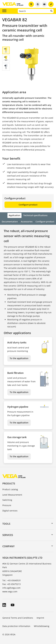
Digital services (10, 511)
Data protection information (16, 626)
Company (8, 546)
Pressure (7, 505)
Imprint (40, 618)
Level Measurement (12, 495)
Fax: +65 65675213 (11, 584)
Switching (7, 500)
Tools (6, 524)
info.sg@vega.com (11, 588)
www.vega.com (10, 592)
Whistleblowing (42, 626)
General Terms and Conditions (18, 618)
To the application (19, 358)
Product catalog (10, 489)
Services (8, 535)
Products (9, 484)
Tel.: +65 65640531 (12, 580)
